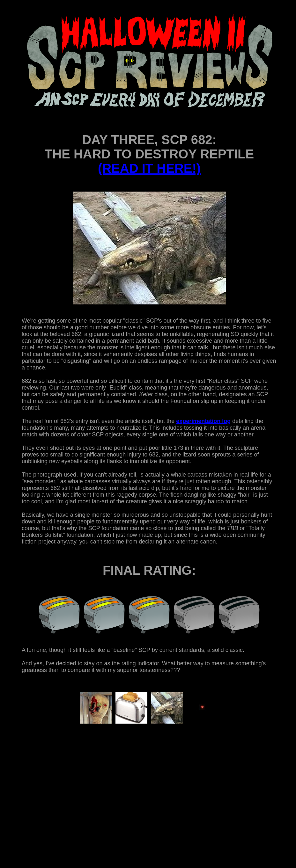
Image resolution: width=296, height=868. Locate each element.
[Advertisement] (135, 795)
